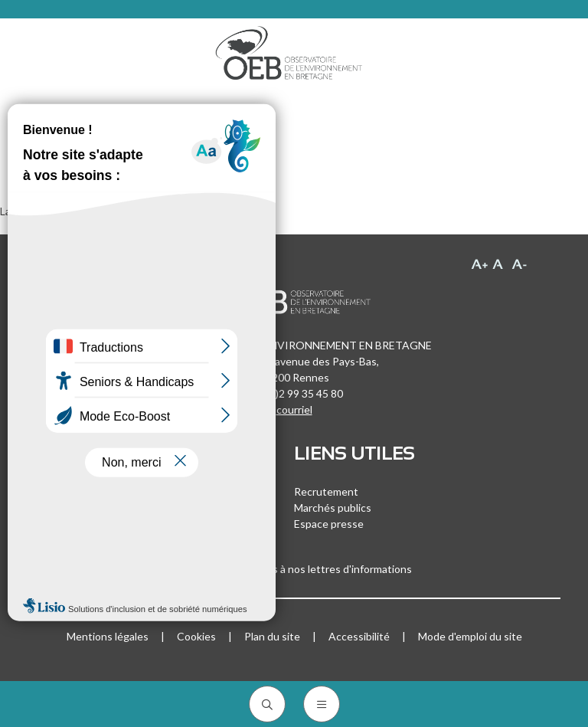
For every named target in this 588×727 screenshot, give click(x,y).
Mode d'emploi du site (470, 636)
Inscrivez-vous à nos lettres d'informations (294, 569)
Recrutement (326, 491)
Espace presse (329, 524)
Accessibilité (359, 636)
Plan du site (272, 636)
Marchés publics (333, 508)
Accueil (45, 124)
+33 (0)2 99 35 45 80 (294, 393)
